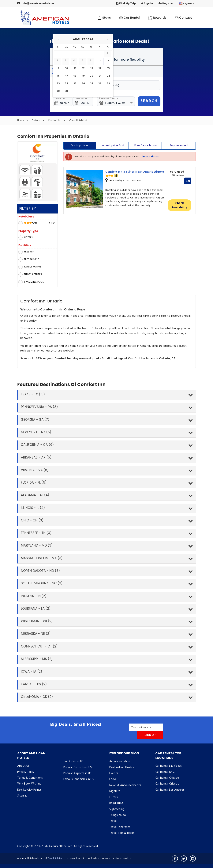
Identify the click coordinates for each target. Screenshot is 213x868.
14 (100, 68)
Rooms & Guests (108, 98)
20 (92, 76)
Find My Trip (126, 4)
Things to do (118, 815)
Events (114, 773)
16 (58, 76)
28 (100, 84)
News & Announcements (125, 785)
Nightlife (115, 791)
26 (83, 84)
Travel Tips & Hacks (122, 833)
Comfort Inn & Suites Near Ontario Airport (135, 174)
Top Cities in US (74, 761)
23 (58, 84)
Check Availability (179, 205)
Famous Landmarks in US (79, 779)
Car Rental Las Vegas (169, 766)
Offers (114, 797)
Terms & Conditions (30, 778)
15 (108, 68)
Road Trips (116, 803)
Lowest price (113, 146)
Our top (80, 146)
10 (67, 68)
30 (58, 91)
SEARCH (149, 101)
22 (108, 76)
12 (83, 68)
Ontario (39, 121)
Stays (104, 18)
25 (75, 84)
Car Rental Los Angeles (170, 790)
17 (67, 76)
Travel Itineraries (120, 827)
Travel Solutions (56, 858)
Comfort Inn (58, 121)
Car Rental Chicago (167, 778)
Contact (183, 18)
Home (23, 121)
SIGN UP (150, 735)
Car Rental (130, 18)
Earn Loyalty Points (29, 790)
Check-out (81, 99)
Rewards (157, 18)
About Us (23, 766)
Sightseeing (117, 809)
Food (113, 779)
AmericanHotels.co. (61, 846)
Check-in (60, 99)
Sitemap (22, 796)
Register (166, 4)
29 (108, 84)
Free (146, 146)
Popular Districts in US (78, 767)
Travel (113, 821)
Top (179, 146)
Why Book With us (29, 784)
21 (100, 76)
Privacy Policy (26, 772)
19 (83, 76)
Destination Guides (122, 767)
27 (92, 84)
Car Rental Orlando (167, 784)
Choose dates (149, 157)
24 (67, 84)
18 (75, 76)
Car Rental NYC (165, 772)
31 (67, 91)
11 (75, 68)
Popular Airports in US (77, 773)
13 (92, 68)
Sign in (147, 4)
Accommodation (120, 761)
